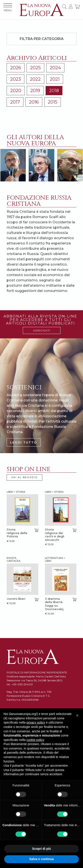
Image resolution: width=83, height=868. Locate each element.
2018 (54, 91)
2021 (55, 79)
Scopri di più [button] (41, 849)
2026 (16, 68)
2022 (35, 79)
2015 (53, 102)
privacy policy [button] (36, 722)
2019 (35, 91)
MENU (8, 8)
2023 (15, 79)
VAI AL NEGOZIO (24, 477)
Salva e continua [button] (41, 859)
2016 (34, 102)
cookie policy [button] (35, 740)
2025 (35, 68)
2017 (15, 102)
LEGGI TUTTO (24, 442)
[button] (77, 715)
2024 (55, 68)
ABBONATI (42, 330)
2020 (16, 91)
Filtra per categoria (42, 39)
